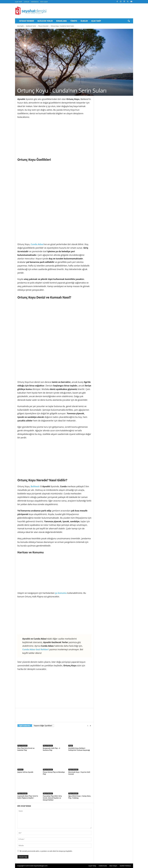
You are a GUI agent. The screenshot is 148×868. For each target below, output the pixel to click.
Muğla (71, 746)
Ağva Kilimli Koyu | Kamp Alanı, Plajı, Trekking (80, 797)
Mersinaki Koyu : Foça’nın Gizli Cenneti (79, 773)
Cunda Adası (37, 244)
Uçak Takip (19, 2)
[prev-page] (88, 726)
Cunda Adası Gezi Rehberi (36, 649)
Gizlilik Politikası (125, 866)
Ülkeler (84, 21)
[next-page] (90, 726)
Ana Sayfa (21, 26)
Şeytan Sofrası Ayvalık (25, 772)
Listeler (26, 2)
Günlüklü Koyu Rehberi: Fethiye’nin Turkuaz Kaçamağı (79, 749)
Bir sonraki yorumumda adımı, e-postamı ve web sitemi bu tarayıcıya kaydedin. (46, 851)
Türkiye (74, 21)
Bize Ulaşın (44, 2)
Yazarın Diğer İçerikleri (43, 726)
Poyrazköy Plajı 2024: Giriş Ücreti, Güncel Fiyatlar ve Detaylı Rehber (52, 798)
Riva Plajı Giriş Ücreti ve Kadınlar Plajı (26, 749)
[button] (129, 21)
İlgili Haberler (25, 726)
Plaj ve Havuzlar (43, 26)
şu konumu (61, 593)
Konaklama (61, 21)
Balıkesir (35, 486)
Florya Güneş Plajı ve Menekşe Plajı (54, 773)
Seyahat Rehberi (27, 21)
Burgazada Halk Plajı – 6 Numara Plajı (52, 749)
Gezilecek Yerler (45, 21)
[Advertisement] (54, 138)
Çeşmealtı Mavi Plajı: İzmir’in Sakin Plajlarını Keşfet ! (28, 797)
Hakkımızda (35, 2)
